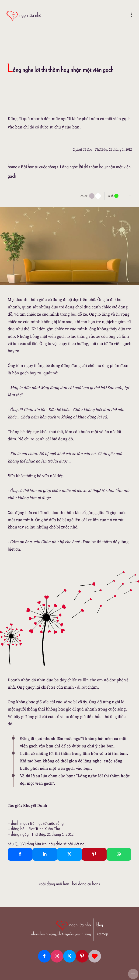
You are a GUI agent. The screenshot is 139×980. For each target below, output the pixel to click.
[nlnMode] (121, 195)
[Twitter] (69, 956)
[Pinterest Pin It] (94, 854)
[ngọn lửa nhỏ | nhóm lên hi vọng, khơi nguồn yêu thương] (61, 928)
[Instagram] (57, 956)
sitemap (102, 934)
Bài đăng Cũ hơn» (86, 884)
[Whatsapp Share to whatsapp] (119, 854)
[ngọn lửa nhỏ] (24, 16)
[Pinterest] (82, 956)
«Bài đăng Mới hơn (54, 884)
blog (100, 925)
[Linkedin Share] (45, 854)
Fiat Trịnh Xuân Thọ (44, 829)
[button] (133, 974)
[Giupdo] (95, 956)
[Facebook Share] (20, 854)
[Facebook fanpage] (44, 956)
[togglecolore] (98, 196)
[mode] (92, 196)
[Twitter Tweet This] (69, 854)
